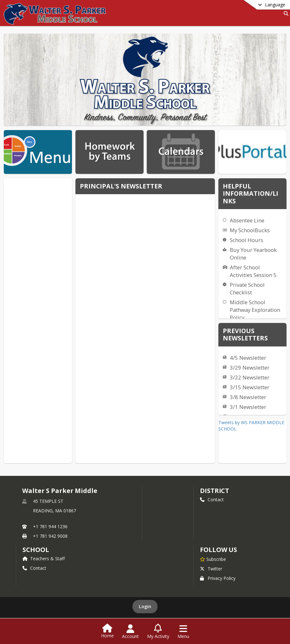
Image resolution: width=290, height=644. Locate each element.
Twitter (211, 562)
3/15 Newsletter (250, 387)
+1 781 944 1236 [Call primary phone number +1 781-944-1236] (50, 526)
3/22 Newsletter (250, 377)
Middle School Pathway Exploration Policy (255, 310)
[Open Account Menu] (130, 632)
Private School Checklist (247, 289)
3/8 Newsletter (248, 397)
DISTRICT (215, 491)
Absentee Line (247, 220)
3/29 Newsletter (250, 368)
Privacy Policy (218, 571)
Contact (212, 499)
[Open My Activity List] (158, 632)
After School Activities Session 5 (253, 271)
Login (145, 599)
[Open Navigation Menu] (183, 632)
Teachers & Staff (44, 559)
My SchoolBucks (250, 230)
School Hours (246, 240)
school (36, 550)
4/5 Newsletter (248, 358)
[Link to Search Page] (285, 13)
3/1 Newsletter (248, 407)
